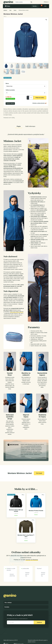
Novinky (35, 6)
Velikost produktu (10, 90)
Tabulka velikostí (10, 103)
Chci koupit (39, 473)
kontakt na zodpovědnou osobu (39, 458)
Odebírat (39, 604)
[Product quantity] (31, 98)
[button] (31, 2)
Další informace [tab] (30, 126)
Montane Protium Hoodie (26, 517)
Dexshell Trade (44, 642)
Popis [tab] (19, 126)
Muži (10, 10)
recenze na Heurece (32, 541)
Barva (7, 83)
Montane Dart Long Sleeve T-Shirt (41, 517)
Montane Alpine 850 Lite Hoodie (11, 517)
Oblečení (5, 10)
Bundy (15, 10)
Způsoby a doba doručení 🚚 (39, 103)
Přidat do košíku (40, 98)
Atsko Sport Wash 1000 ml (17, 312)
